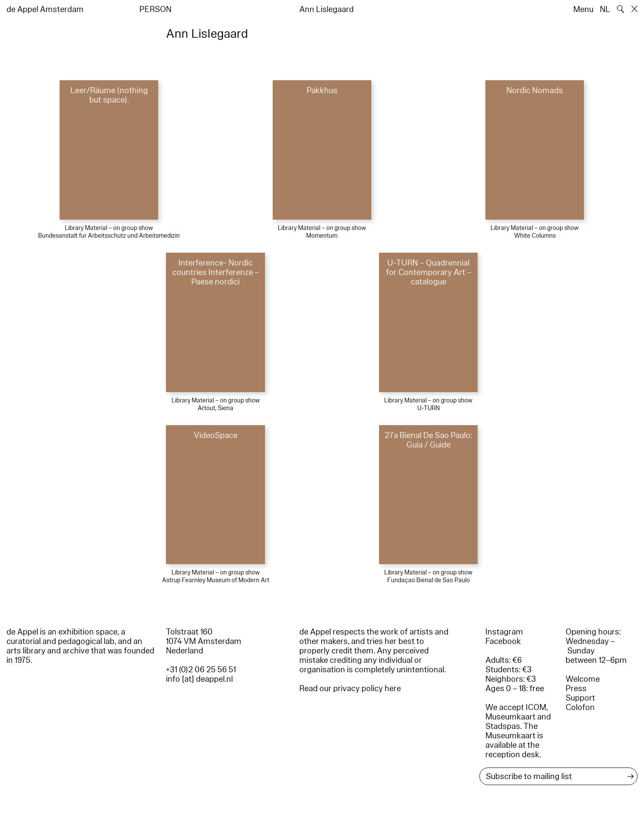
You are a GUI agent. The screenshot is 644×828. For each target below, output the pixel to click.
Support (580, 698)
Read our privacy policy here (350, 689)
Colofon (580, 707)
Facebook (503, 641)
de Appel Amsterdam (45, 9)
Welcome (583, 679)
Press (576, 689)
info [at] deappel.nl (199, 679)
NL (605, 9)
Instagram (504, 632)
